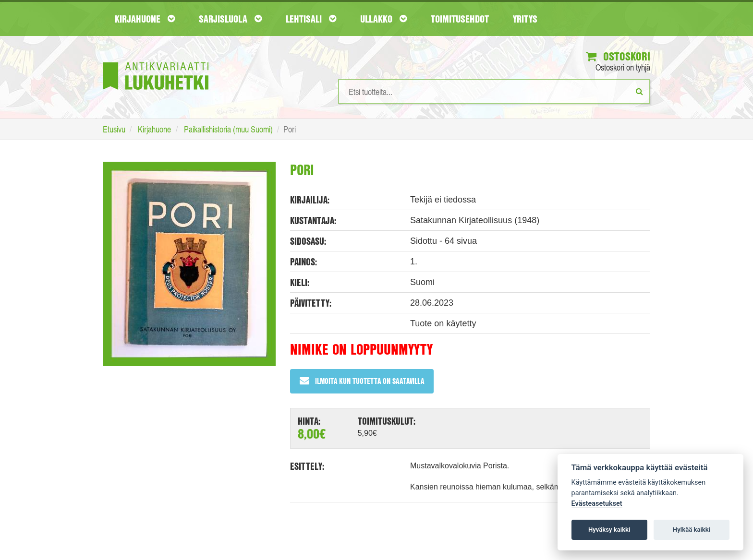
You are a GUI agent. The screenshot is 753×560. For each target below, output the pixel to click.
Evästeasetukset (597, 504)
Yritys (525, 19)
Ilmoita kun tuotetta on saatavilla (362, 381)
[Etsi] (639, 91)
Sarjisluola (230, 19)
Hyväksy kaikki (609, 530)
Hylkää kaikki (692, 530)
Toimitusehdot (460, 19)
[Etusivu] (156, 62)
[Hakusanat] (494, 92)
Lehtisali (311, 19)
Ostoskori (618, 56)
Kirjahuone (145, 19)
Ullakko (383, 19)
